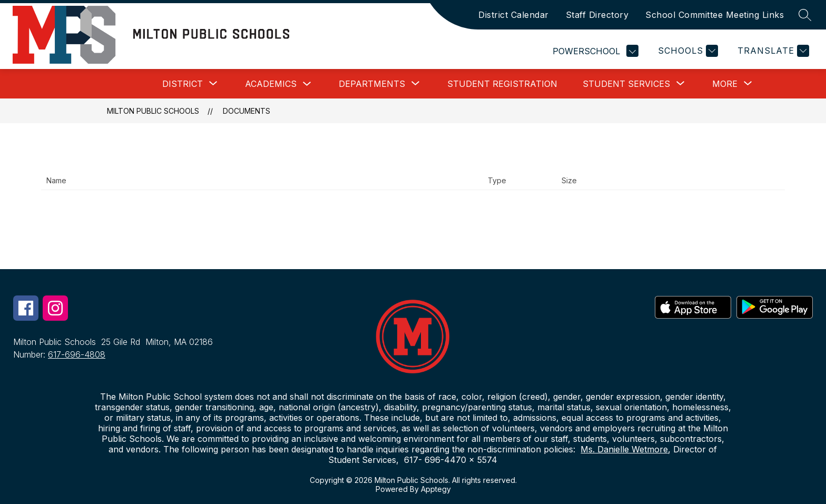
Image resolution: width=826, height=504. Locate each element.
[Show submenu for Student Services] (626, 84)
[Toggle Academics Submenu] (307, 84)
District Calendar (514, 15)
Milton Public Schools (153, 111)
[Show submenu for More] (725, 84)
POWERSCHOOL (596, 51)
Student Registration (502, 84)
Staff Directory (597, 15)
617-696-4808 (77, 354)
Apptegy (436, 489)
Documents (247, 111)
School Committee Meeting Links (715, 15)
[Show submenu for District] (183, 84)
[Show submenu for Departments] (372, 84)
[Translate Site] (772, 51)
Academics (271, 84)
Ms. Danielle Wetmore (624, 449)
